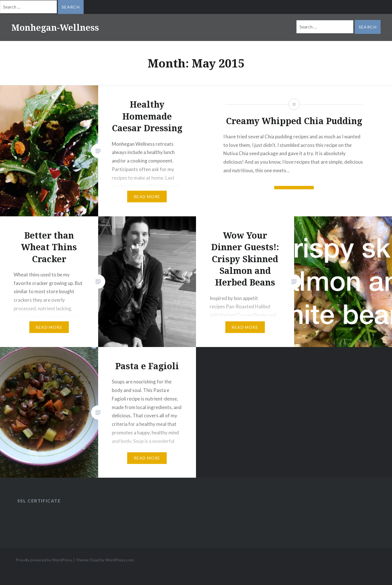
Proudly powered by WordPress (44, 560)
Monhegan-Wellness (55, 27)
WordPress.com (119, 560)
